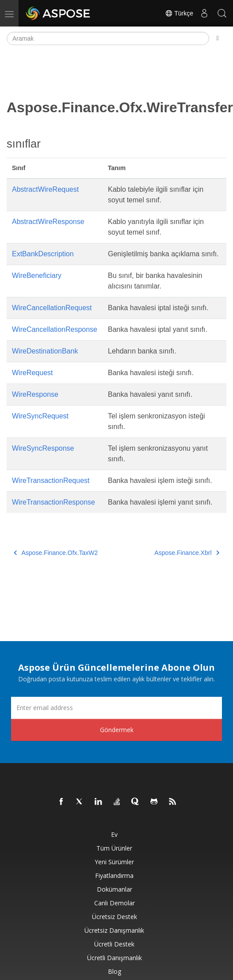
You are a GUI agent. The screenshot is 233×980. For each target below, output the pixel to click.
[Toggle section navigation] (218, 38)
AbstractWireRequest (45, 189)
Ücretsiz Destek (115, 917)
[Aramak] (108, 38)
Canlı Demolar (115, 903)
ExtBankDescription (43, 254)
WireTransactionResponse (53, 502)
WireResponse (35, 394)
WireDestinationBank (45, 351)
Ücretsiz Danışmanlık (114, 930)
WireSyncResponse (43, 448)
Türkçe (179, 13)
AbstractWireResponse (48, 222)
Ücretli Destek (114, 944)
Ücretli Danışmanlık (115, 958)
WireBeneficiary (37, 275)
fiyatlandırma (114, 876)
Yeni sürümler (114, 862)
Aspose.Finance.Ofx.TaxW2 (56, 553)
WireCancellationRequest (52, 308)
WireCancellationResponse (55, 329)
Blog (115, 971)
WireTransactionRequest (51, 481)
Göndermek (117, 730)
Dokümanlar (115, 889)
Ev (114, 834)
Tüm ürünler (114, 848)
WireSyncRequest (40, 416)
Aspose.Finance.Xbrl (187, 553)
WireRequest (32, 373)
